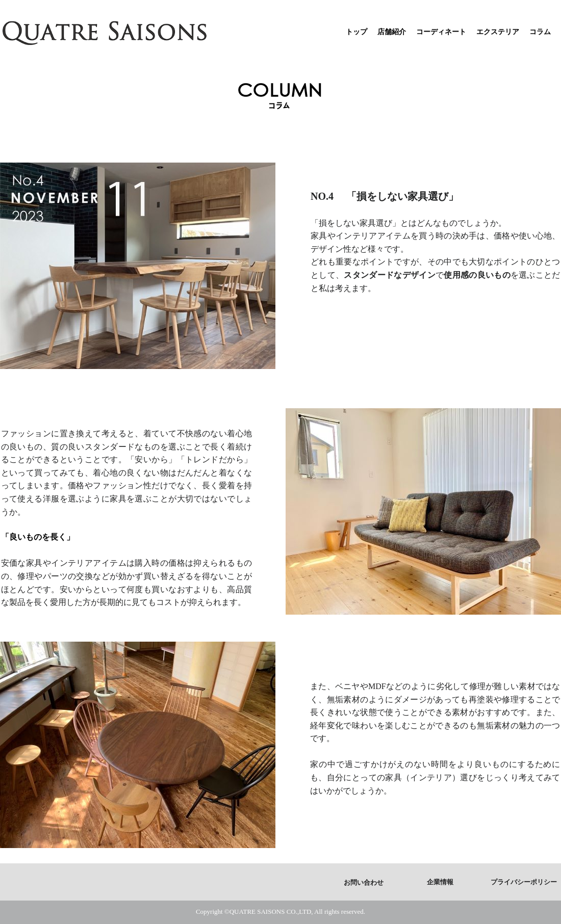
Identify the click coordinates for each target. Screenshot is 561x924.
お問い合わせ (364, 882)
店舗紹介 (392, 32)
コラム (540, 32)
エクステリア (498, 32)
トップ (356, 32)
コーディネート (441, 32)
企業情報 (440, 882)
